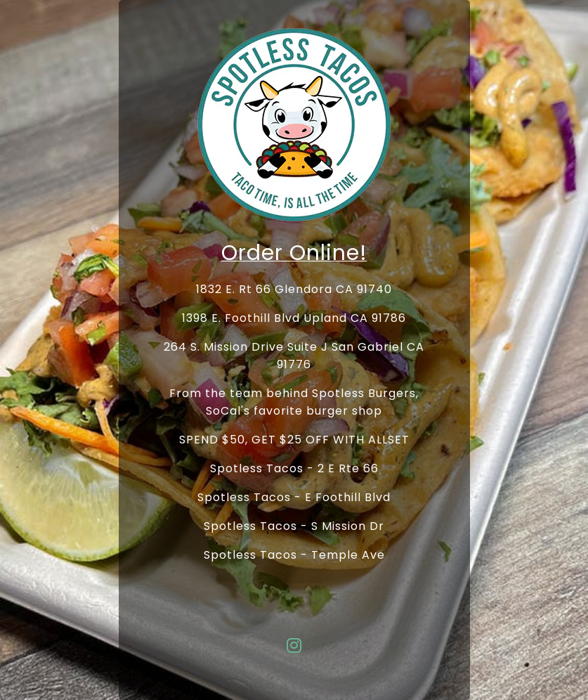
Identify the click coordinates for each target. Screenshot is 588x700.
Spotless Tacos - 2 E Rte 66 (294, 468)
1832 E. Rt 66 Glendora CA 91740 (294, 289)
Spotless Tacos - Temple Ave (294, 555)
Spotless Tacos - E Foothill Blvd (294, 497)
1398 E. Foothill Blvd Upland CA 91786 (294, 318)
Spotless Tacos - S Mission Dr (294, 526)
